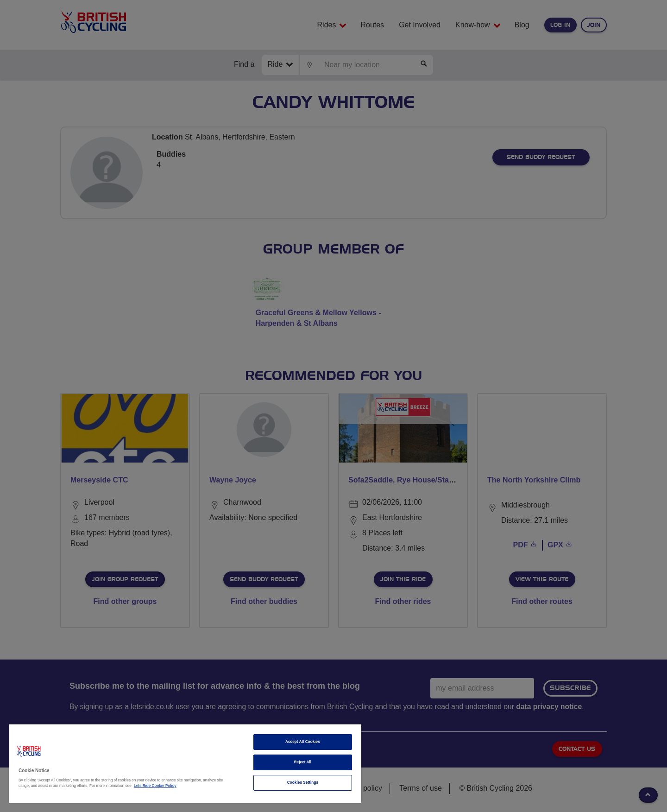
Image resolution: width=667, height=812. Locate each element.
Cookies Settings (303, 783)
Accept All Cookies (303, 742)
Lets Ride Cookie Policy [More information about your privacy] (155, 786)
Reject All (303, 762)
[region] (185, 764)
